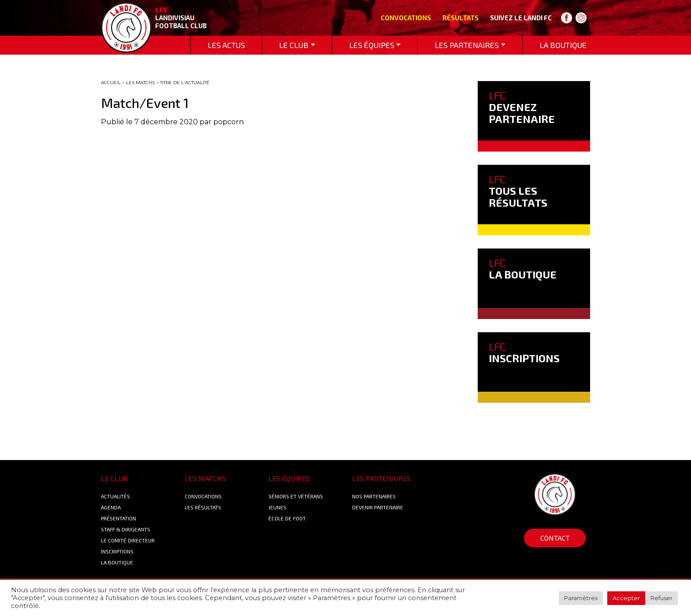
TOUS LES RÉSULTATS (518, 191)
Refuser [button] (661, 598)
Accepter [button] (626, 598)
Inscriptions (117, 551)
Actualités (115, 496)
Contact (555, 538)
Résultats (461, 18)
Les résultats (203, 507)
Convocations (406, 18)
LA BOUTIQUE (523, 269)
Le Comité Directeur (128, 540)
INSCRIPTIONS (524, 352)
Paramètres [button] (581, 598)
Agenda (111, 507)
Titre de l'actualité (185, 83)
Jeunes (277, 507)
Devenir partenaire (378, 507)
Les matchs (140, 83)
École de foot (287, 518)
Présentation (119, 518)
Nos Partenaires (374, 496)
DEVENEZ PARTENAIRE (522, 107)
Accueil (111, 83)
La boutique (117, 562)
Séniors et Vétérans (296, 496)
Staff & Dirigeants (126, 529)
